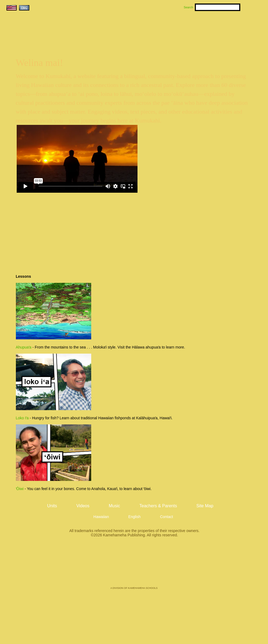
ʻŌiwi (20, 489)
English (135, 517)
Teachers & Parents (230, 27)
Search (188, 7)
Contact (167, 517)
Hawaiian (101, 517)
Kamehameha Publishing (134, 566)
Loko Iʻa (22, 418)
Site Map (205, 506)
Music (160, 27)
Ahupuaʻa (24, 347)
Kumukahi (52, 34)
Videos (185, 27)
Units (126, 27)
